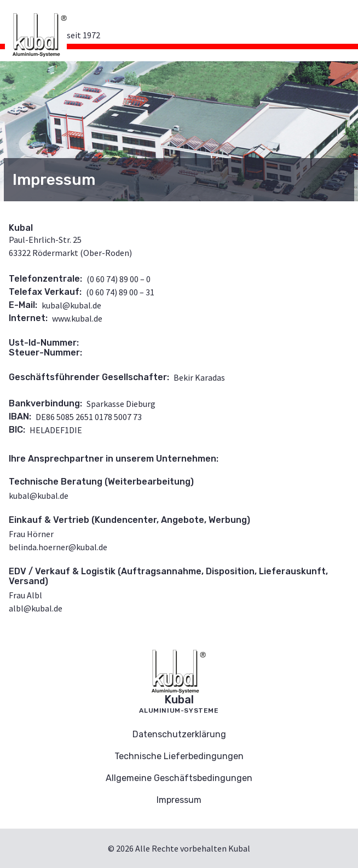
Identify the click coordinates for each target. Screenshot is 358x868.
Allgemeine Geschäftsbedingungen (179, 778)
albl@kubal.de (36, 608)
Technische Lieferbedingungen (179, 756)
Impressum (179, 800)
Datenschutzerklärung (179, 734)
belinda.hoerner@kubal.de (58, 547)
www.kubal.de (77, 318)
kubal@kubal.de (71, 305)
